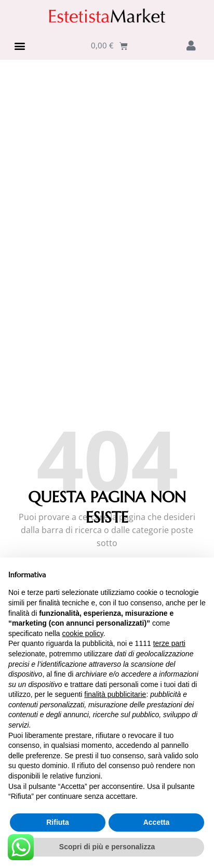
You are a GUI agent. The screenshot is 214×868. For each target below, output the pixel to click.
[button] (19, 46)
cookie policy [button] (83, 633)
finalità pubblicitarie (115, 694)
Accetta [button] (157, 822)
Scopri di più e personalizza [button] (107, 847)
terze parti (169, 643)
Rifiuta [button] (58, 822)
